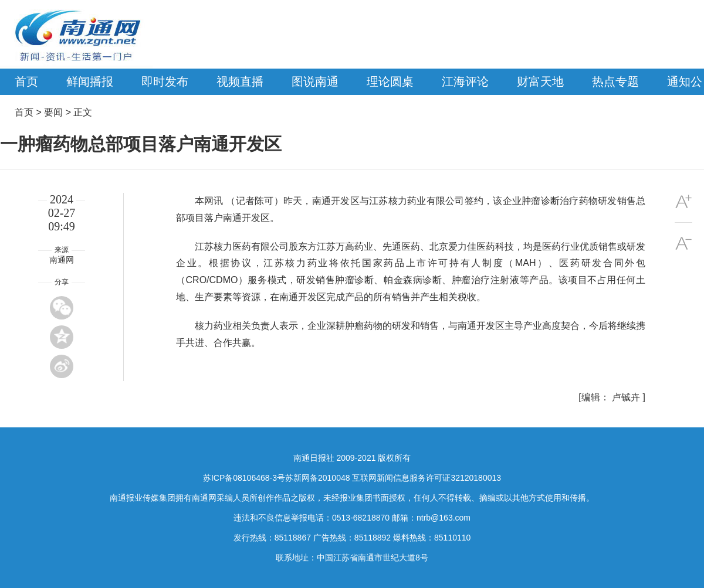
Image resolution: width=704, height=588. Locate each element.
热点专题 (615, 81)
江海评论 (465, 81)
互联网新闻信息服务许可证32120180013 (427, 478)
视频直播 (240, 81)
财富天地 (540, 81)
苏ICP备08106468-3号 (244, 478)
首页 (26, 81)
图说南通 (315, 81)
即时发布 (165, 81)
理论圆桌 (390, 81)
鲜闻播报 (90, 81)
